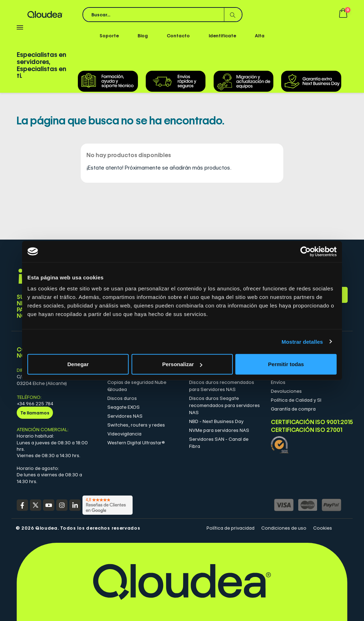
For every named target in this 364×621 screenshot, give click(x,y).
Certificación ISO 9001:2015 (306, 422)
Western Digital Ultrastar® (136, 443)
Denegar (78, 364)
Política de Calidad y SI (296, 400)
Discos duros (122, 398)
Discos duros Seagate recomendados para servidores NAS (224, 405)
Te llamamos (35, 413)
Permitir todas (286, 364)
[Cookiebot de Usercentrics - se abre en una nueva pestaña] (306, 251)
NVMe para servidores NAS (219, 430)
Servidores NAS (125, 416)
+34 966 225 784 (35, 403)
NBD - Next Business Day (216, 421)
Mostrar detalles (302, 341)
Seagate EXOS (124, 407)
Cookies (323, 528)
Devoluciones (286, 391)
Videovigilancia (124, 434)
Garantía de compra (293, 409)
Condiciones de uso (284, 528)
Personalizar (182, 364)
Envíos (278, 382)
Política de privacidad (231, 528)
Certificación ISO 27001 (306, 430)
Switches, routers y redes (136, 425)
